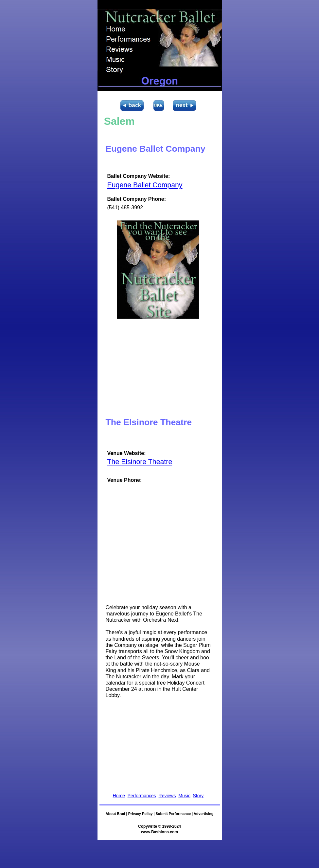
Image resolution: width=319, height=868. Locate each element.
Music (184, 796)
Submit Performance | (174, 814)
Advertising (204, 814)
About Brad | (117, 814)
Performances (142, 796)
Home (119, 796)
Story (198, 796)
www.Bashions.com (159, 832)
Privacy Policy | (142, 814)
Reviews (167, 796)
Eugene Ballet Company (145, 185)
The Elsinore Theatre (140, 462)
